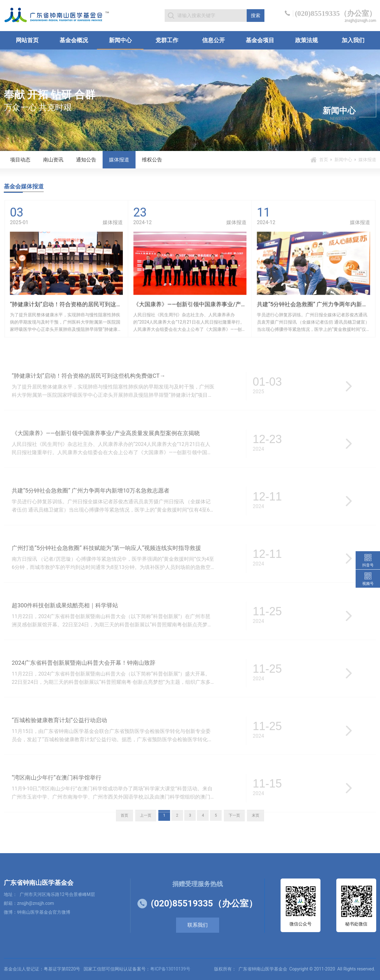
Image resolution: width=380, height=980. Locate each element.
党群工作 (167, 40)
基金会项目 (260, 40)
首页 (324, 160)
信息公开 (213, 40)
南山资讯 (53, 160)
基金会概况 (74, 40)
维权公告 (152, 160)
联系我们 (198, 925)
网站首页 (27, 40)
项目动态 (20, 160)
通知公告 (86, 160)
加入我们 (353, 40)
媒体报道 (119, 160)
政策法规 (307, 40)
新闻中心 (120, 40)
